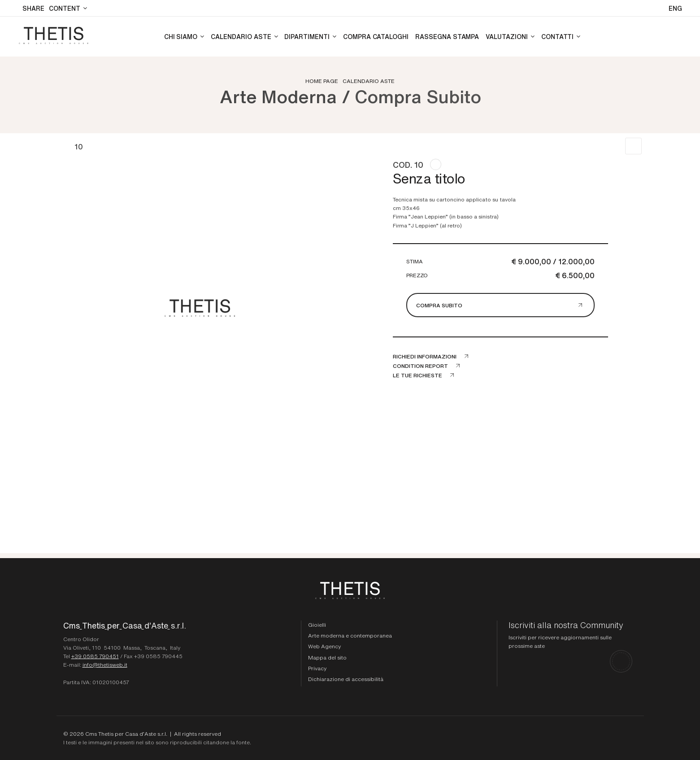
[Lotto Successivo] (93, 146)
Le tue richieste (417, 375)
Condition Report (420, 366)
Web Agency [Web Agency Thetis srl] (324, 646)
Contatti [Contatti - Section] (558, 36)
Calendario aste (369, 81)
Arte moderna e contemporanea (350, 635)
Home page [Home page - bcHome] (322, 81)
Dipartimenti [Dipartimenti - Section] (307, 36)
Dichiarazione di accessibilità (346, 679)
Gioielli (317, 625)
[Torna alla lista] (633, 146)
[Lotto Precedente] (64, 146)
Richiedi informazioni (425, 356)
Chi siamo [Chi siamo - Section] (181, 36)
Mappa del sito (327, 657)
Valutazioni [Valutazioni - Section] (507, 36)
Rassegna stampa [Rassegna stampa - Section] (447, 36)
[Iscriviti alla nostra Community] (571, 646)
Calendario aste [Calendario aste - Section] (241, 36)
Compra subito (439, 305)
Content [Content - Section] (65, 8)
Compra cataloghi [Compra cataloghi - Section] (376, 36)
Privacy (317, 668)
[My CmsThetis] (676, 37)
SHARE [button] (33, 8)
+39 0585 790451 (95, 656)
